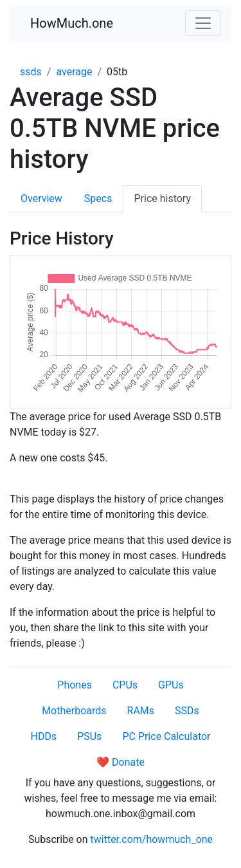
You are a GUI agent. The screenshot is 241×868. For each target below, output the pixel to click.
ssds (31, 72)
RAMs (141, 711)
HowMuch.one (72, 23)
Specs (98, 199)
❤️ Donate (121, 762)
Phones (75, 685)
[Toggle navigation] (203, 23)
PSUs (89, 736)
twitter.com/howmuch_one (152, 839)
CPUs (125, 685)
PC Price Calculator (166, 736)
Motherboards (74, 711)
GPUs (171, 685)
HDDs (43, 736)
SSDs (187, 711)
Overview (41, 199)
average (74, 72)
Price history (162, 199)
